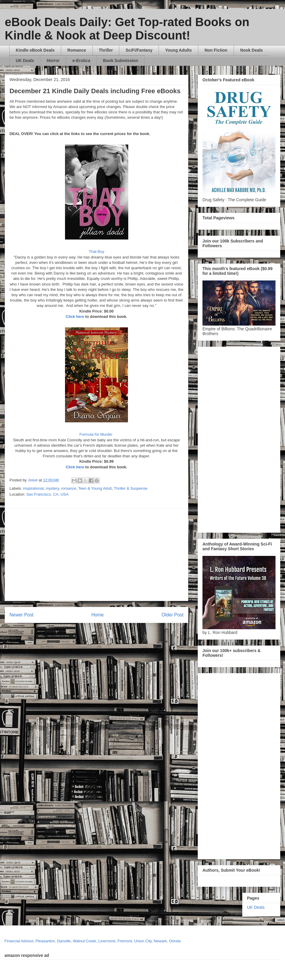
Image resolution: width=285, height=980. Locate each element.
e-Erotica (81, 61)
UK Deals (25, 61)
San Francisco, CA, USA (47, 494)
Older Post (172, 615)
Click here (75, 317)
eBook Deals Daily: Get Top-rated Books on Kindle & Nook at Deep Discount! (127, 29)
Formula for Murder (97, 434)
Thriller (106, 50)
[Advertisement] (106, 555)
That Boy (96, 252)
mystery (52, 488)
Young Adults (178, 50)
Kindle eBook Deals (35, 50)
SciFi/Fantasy (139, 50)
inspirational (33, 488)
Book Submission (121, 61)
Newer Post (22, 615)
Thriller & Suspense (130, 488)
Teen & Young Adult (95, 488)
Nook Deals (251, 50)
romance (69, 488)
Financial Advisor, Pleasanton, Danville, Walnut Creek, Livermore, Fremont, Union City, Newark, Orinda (92, 941)
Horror (53, 61)
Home (98, 615)
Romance (77, 50)
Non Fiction (216, 50)
